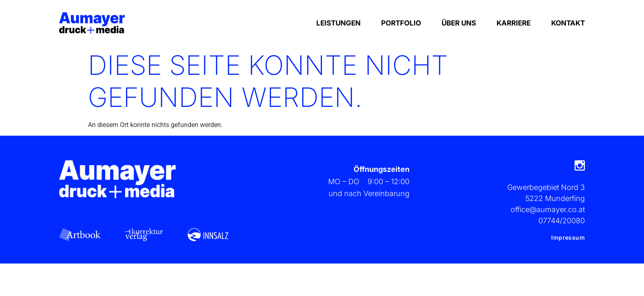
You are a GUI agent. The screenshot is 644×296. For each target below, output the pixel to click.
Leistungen (338, 23)
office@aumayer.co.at (548, 209)
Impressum (568, 237)
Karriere (514, 23)
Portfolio (401, 23)
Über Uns (459, 23)
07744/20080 (562, 221)
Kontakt (568, 23)
